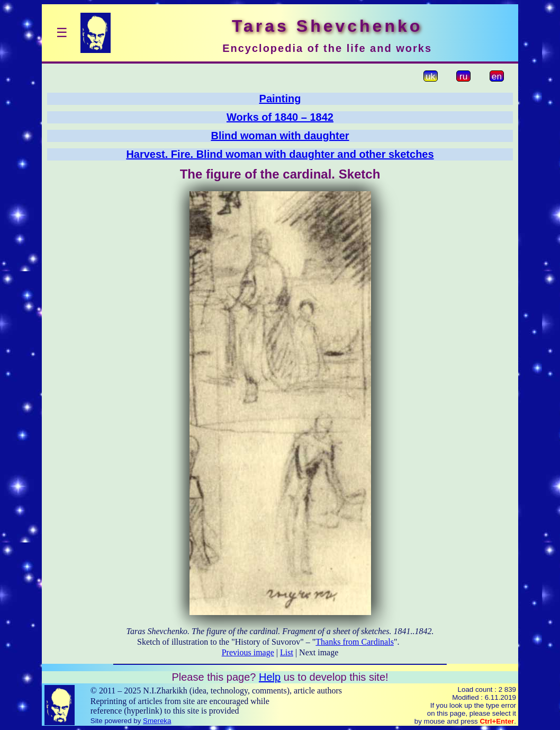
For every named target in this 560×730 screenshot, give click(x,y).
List (287, 652)
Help (270, 677)
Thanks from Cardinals (355, 642)
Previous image (248, 652)
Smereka (157, 721)
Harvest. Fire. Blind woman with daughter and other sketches (280, 154)
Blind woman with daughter (280, 136)
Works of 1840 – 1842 (280, 117)
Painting (280, 99)
